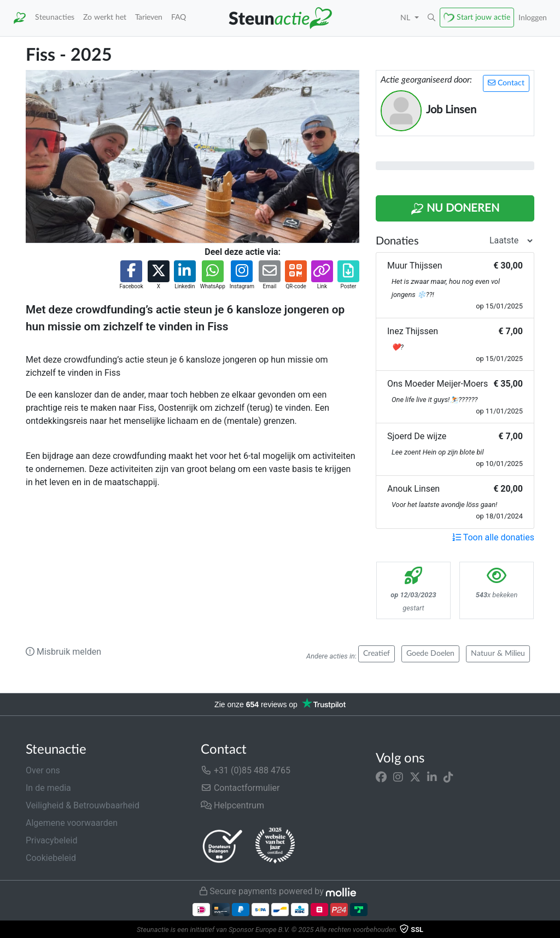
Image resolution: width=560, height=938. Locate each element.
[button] (431, 18)
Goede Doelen (430, 654)
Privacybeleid (51, 840)
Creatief (377, 654)
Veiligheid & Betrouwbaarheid (83, 805)
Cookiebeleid (51, 858)
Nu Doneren (455, 209)
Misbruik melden (63, 652)
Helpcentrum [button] (232, 805)
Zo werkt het (105, 17)
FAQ (179, 17)
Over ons (43, 770)
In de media (48, 788)
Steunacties (55, 17)
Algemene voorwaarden (72, 823)
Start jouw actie (483, 17)
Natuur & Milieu (498, 654)
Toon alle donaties (493, 537)
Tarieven (149, 17)
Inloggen (533, 18)
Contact (506, 83)
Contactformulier (240, 788)
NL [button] (406, 18)
